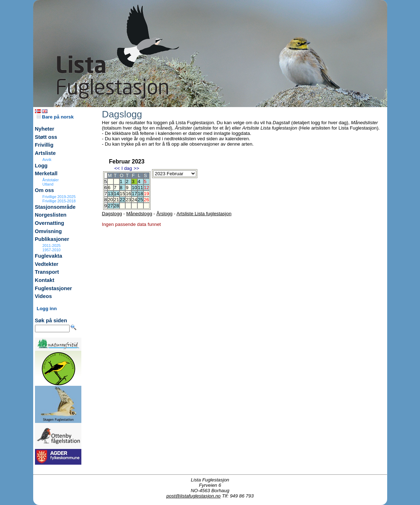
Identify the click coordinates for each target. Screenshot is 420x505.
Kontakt (45, 280)
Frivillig (44, 145)
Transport (47, 272)
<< (117, 168)
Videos (44, 296)
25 (140, 200)
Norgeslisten (51, 215)
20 (110, 200)
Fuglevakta (49, 256)
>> (136, 168)
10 (134, 188)
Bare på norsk (55, 117)
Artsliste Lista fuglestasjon (204, 214)
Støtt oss (46, 137)
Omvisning (49, 231)
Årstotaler (51, 180)
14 (117, 194)
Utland (48, 184)
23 (128, 200)
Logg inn (47, 309)
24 (134, 200)
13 (110, 194)
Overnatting (50, 223)
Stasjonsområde (55, 207)
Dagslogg (112, 214)
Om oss (45, 190)
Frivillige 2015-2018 (59, 201)
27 (110, 206)
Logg (41, 166)
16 (128, 194)
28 (117, 206)
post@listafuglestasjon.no (193, 496)
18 (140, 194)
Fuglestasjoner (54, 288)
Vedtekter (47, 264)
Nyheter (45, 129)
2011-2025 (52, 246)
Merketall (46, 173)
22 (123, 200)
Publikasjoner (52, 239)
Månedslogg (139, 214)
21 (117, 200)
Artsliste (45, 153)
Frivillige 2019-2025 (59, 197)
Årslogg (164, 214)
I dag (127, 168)
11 (140, 188)
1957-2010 (52, 250)
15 (123, 194)
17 (134, 194)
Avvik (47, 160)
